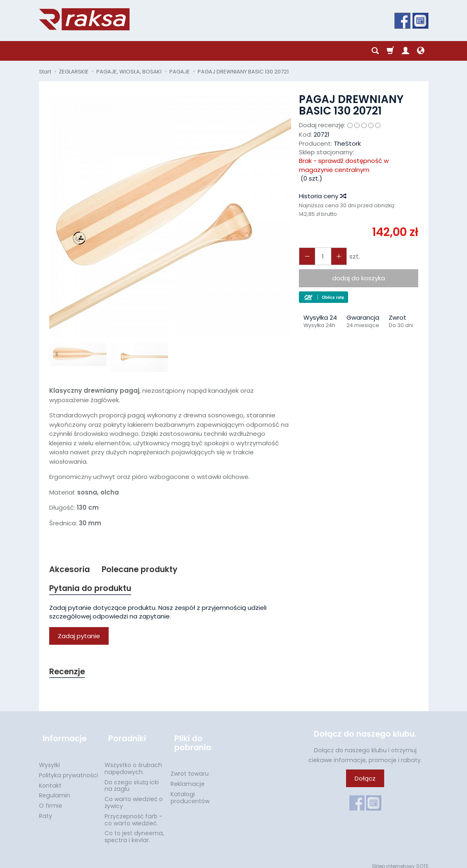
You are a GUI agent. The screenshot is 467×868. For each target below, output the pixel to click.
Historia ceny (322, 196)
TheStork (347, 143)
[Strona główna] (84, 19)
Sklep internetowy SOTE (400, 860)
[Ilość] (321, 256)
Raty (46, 809)
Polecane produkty (145, 570)
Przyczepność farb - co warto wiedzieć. (133, 813)
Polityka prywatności (68, 769)
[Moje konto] (405, 51)
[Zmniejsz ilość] (335, 256)
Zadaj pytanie (79, 638)
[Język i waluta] (421, 51)
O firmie (51, 799)
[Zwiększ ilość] (306, 256)
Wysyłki (49, 758)
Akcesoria (71, 570)
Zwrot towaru (190, 767)
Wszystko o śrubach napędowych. (133, 762)
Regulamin (55, 789)
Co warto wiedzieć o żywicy (134, 796)
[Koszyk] (390, 51)
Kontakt (50, 779)
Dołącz (365, 781)
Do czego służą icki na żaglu (132, 779)
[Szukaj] (375, 51)
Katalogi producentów (190, 791)
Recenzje (68, 674)
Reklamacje (188, 778)
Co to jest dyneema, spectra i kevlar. (134, 830)
